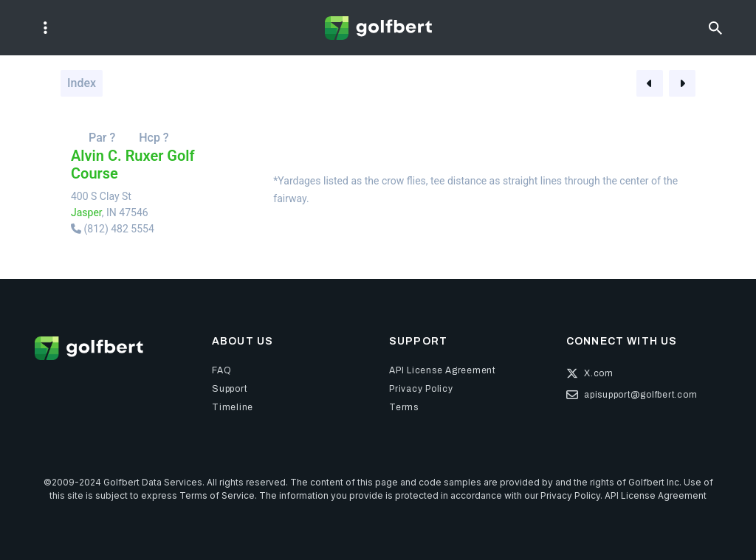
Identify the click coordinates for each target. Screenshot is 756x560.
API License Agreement (656, 495)
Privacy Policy (570, 495)
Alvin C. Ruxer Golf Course (133, 165)
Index (82, 83)
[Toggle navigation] (45, 28)
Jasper (86, 212)
